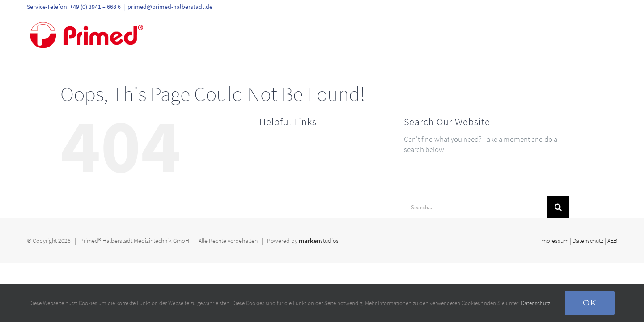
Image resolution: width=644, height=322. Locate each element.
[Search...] (475, 207)
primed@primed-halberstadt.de (170, 7)
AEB (612, 241)
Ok (590, 303)
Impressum (554, 241)
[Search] (558, 207)
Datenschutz (588, 241)
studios (319, 241)
